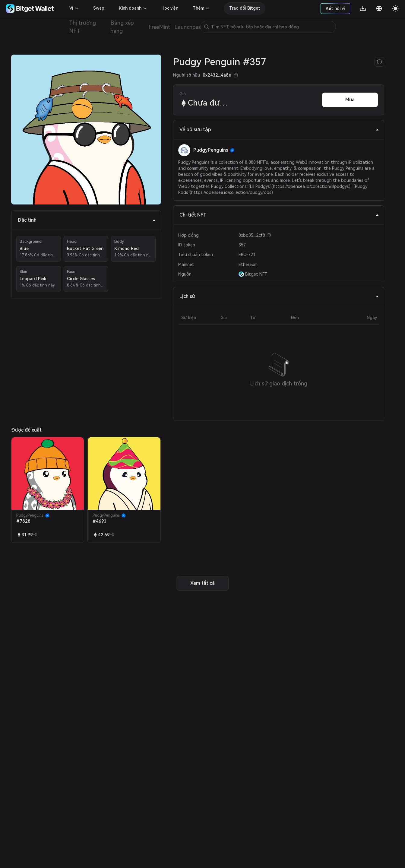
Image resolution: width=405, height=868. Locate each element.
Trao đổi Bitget (245, 8)
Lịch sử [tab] (279, 296)
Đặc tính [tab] (87, 220)
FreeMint (159, 27)
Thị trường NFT (82, 27)
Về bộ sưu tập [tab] (279, 130)
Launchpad (188, 27)
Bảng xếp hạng (122, 27)
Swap (99, 8)
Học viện (170, 8)
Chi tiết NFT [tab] (279, 215)
